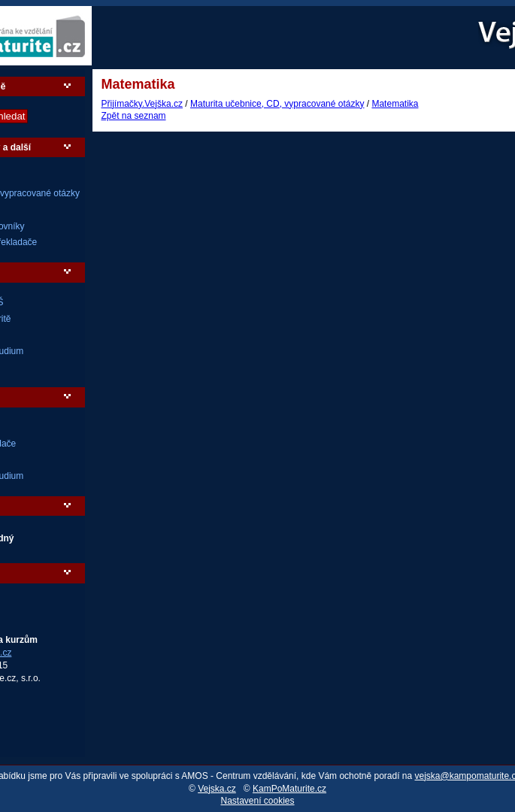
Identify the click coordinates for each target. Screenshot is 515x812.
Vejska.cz (217, 789)
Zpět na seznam (134, 116)
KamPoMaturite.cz (289, 789)
